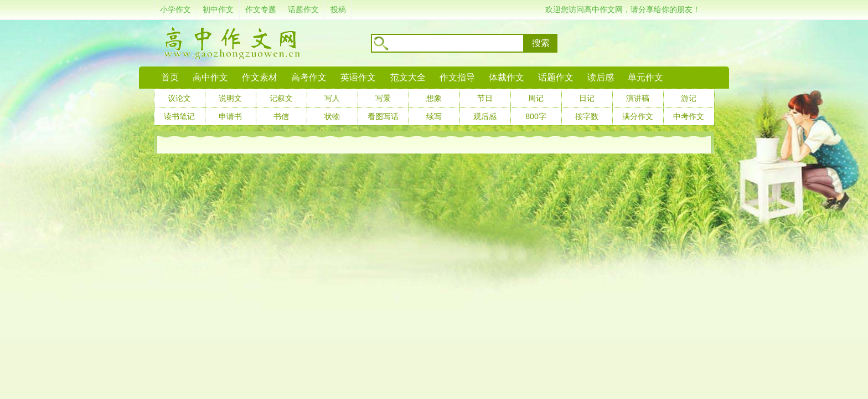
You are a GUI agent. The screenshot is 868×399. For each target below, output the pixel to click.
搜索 (541, 43)
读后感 (601, 77)
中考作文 (689, 116)
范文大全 (408, 77)
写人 (332, 98)
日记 (587, 98)
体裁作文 (507, 77)
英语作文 (358, 77)
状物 (332, 116)
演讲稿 (638, 98)
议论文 (179, 98)
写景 (383, 98)
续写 (434, 116)
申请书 (230, 116)
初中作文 (218, 9)
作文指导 (457, 77)
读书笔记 (179, 116)
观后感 (485, 116)
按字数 (587, 116)
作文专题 (261, 9)
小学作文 (175, 9)
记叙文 (281, 98)
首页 (170, 77)
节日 (485, 98)
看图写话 (383, 116)
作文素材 (260, 77)
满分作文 (638, 116)
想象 (434, 98)
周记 (536, 98)
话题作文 (303, 9)
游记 (689, 98)
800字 (536, 116)
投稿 (338, 9)
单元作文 (645, 77)
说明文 (230, 98)
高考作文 (309, 77)
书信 (281, 116)
